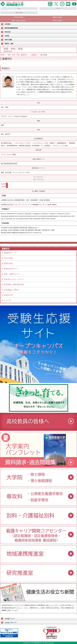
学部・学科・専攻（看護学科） (18, 55)
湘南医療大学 (38, 643)
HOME (2, 55)
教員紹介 (34, 55)
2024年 (3, 184)
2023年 (3, 187)
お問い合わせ (19, 13)
